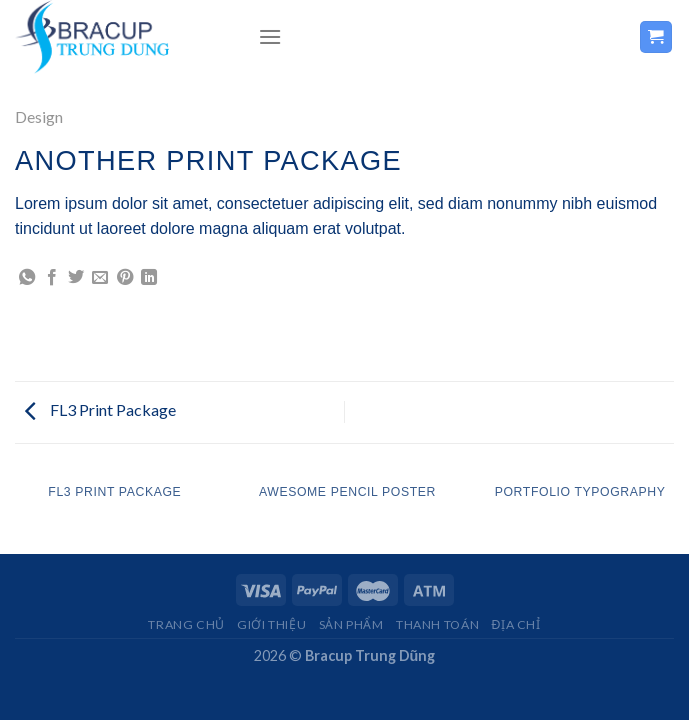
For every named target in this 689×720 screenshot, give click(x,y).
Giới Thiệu (271, 624)
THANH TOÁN (437, 624)
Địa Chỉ (516, 624)
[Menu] (270, 36)
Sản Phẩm (351, 624)
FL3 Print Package (100, 409)
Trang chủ (186, 624)
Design (39, 116)
